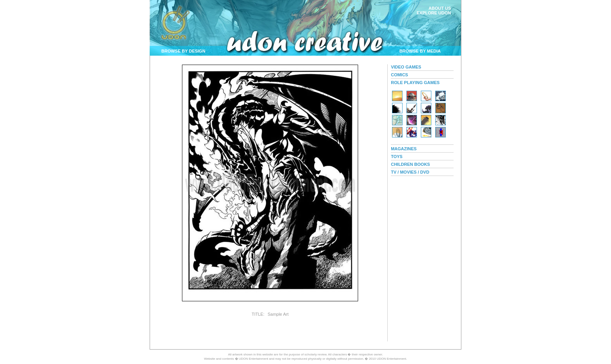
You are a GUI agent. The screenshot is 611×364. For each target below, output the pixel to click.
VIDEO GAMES (406, 67)
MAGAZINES (404, 149)
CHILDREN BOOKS (410, 164)
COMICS (399, 75)
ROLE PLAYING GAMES (415, 83)
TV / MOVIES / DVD (410, 172)
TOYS (397, 157)
